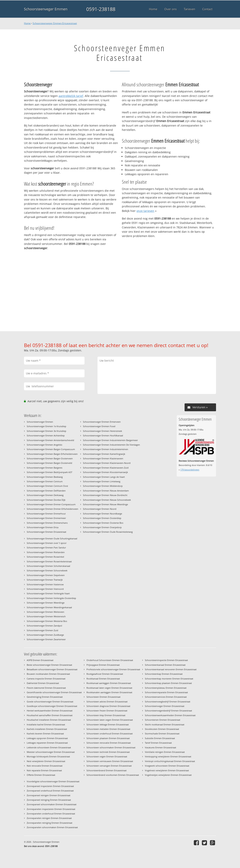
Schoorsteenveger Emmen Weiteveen (46, 612)
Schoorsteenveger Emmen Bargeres (45, 468)
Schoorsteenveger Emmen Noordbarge (103, 514)
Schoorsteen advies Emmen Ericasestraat (107, 702)
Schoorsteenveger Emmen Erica (43, 527)
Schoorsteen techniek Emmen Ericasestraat (108, 752)
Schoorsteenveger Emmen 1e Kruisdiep (46, 426)
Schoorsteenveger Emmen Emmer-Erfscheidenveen (52, 509)
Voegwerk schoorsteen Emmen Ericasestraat (167, 766)
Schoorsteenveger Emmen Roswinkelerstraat (49, 561)
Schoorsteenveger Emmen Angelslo (45, 445)
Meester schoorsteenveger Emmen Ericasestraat (51, 752)
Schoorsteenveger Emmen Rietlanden (46, 552)
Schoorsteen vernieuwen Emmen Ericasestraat (110, 761)
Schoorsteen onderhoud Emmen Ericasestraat (110, 734)
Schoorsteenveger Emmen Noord (100, 509)
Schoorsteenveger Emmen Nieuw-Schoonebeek (107, 500)
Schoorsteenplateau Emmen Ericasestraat (166, 688)
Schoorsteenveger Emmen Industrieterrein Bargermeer (110, 440)
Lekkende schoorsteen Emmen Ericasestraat (49, 747)
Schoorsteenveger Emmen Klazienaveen (103, 458)
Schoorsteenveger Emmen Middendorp (103, 486)
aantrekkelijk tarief (71, 96)
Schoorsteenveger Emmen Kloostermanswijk (105, 472)
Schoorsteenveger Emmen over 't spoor (47, 543)
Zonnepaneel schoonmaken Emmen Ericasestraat (52, 804)
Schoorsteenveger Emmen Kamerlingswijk (104, 454)
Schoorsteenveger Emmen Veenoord (45, 589)
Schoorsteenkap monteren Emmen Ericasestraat (169, 679)
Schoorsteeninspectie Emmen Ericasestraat (166, 660)
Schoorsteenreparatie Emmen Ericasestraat (166, 692)
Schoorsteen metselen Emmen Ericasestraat (108, 729)
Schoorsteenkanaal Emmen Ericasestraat (165, 665)
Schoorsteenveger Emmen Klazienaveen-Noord (107, 463)
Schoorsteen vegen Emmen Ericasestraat (107, 756)
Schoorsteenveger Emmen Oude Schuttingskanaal (52, 538)
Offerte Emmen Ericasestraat (41, 775)
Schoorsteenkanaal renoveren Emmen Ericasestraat (171, 669)
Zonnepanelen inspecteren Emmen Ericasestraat (51, 809)
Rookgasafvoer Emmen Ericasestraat (105, 674)
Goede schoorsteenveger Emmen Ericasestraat (50, 702)
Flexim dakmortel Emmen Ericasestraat (46, 688)
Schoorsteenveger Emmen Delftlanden (46, 491)
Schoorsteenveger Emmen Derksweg (45, 495)
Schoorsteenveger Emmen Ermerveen (102, 422)
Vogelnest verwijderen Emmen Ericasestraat (167, 770)
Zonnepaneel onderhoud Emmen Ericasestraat (50, 791)
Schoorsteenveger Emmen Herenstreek (103, 431)
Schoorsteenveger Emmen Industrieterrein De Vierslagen (111, 445)
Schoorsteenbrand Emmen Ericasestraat (107, 770)
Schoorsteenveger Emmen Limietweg (102, 481)
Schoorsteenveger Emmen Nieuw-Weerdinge (105, 504)
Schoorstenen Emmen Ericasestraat (163, 720)
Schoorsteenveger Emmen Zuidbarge (45, 635)
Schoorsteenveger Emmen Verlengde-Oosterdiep (51, 598)
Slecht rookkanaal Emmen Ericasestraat (165, 724)
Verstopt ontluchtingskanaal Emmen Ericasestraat (170, 761)
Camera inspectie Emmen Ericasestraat (46, 679)
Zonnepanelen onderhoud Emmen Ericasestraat (51, 814)
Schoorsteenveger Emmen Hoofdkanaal (103, 435)
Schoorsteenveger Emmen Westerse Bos (47, 621)
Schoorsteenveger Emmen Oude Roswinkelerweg (108, 532)
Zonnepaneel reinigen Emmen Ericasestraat (49, 795)
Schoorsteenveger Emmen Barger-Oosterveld (49, 463)
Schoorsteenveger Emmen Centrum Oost (47, 486)
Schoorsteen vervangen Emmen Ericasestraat (109, 766)
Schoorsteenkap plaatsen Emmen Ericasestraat (168, 683)
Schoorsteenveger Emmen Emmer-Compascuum (51, 504)
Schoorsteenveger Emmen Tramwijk (45, 580)
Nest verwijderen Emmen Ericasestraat (46, 761)
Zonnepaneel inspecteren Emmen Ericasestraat (50, 786)
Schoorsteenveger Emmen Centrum (45, 481)
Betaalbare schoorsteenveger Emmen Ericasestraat (52, 669)
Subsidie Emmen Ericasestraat (160, 738)
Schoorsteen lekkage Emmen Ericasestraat (108, 724)
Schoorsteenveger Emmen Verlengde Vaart (48, 593)
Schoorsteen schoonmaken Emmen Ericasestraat (111, 747)
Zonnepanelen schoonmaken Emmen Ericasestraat (52, 827)
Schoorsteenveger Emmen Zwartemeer (46, 639)
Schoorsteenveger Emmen (46, 9)
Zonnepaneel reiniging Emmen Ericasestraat (49, 800)
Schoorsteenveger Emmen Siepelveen (46, 575)
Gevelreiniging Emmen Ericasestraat (45, 697)
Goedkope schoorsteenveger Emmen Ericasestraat (52, 706)
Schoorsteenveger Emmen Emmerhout (46, 514)
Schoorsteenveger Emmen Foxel (99, 426)
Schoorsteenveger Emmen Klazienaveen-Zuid (106, 468)
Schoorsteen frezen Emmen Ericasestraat (107, 711)
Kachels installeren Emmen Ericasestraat (47, 729)
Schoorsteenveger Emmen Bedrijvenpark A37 (49, 472)
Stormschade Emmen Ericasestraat (162, 734)
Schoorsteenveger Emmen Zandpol (44, 626)
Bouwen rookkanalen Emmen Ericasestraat (48, 674)
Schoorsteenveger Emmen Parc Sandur (46, 548)
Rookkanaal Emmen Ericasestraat (103, 679)
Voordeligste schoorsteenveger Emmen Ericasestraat (53, 781)
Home (27, 23)
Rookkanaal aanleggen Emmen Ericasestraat (109, 683)
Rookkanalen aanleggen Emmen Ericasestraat (109, 692)
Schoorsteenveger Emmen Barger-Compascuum (51, 449)
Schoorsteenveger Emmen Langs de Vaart (104, 477)
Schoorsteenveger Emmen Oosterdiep (102, 518)
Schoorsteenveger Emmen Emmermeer (46, 518)
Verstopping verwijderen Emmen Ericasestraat (168, 756)
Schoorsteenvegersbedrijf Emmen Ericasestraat (168, 711)
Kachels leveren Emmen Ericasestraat (45, 734)
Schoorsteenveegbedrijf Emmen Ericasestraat (168, 702)
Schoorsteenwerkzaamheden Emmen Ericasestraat (170, 715)
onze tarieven (145, 211)
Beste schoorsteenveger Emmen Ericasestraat (49, 665)
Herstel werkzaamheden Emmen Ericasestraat (50, 711)
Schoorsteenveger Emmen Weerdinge (46, 603)
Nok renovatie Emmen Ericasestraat (45, 766)
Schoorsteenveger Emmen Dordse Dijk (46, 500)
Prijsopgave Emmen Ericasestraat (103, 665)
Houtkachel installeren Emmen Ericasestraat (49, 720)
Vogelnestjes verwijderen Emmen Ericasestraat (168, 775)
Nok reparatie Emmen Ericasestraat (44, 770)
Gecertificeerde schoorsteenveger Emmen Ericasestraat (54, 692)
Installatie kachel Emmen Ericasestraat (46, 724)
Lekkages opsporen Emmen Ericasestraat (47, 738)
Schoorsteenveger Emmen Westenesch (46, 616)
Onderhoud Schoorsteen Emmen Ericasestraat (110, 660)
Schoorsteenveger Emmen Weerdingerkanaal (49, 607)
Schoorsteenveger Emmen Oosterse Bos (103, 523)
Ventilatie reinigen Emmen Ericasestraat (165, 752)
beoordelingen (190, 470)
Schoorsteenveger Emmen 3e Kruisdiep (46, 431)
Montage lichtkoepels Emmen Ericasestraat (48, 756)
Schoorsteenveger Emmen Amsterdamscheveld (50, 440)
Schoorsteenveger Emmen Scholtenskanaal (48, 566)
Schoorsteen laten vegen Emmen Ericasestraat (110, 720)
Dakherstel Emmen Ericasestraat (43, 683)
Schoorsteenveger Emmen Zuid (42, 630)
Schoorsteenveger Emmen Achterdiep (46, 435)
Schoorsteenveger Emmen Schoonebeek (47, 570)
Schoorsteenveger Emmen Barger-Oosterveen (50, 458)
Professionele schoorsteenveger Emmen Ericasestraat (113, 669)
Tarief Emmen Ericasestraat (158, 743)
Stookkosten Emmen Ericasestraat (162, 729)
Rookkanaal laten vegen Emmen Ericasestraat (109, 688)
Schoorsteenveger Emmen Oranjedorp (102, 527)
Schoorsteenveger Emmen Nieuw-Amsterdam (106, 491)
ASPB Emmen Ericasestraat (40, 660)
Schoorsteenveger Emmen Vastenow (45, 584)
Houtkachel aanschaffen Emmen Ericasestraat (50, 715)
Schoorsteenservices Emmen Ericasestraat (166, 697)
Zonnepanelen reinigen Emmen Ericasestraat (49, 818)
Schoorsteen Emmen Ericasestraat (103, 697)
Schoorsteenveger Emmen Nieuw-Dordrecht (105, 495)
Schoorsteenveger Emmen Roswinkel (45, 557)
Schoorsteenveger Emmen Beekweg (45, 477)
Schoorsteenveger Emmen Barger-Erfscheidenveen (52, 454)
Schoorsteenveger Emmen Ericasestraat (55, 23)
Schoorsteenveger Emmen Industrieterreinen (106, 449)
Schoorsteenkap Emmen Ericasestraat (164, 674)
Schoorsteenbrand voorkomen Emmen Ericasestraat (113, 775)
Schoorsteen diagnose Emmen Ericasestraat (108, 706)
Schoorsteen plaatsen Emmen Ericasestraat (108, 738)
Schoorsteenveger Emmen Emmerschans (47, 523)
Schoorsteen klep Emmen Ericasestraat (106, 715)
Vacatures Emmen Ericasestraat (160, 747)
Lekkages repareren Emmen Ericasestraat (47, 743)
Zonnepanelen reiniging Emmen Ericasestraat (50, 823)
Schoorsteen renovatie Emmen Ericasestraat (109, 743)
